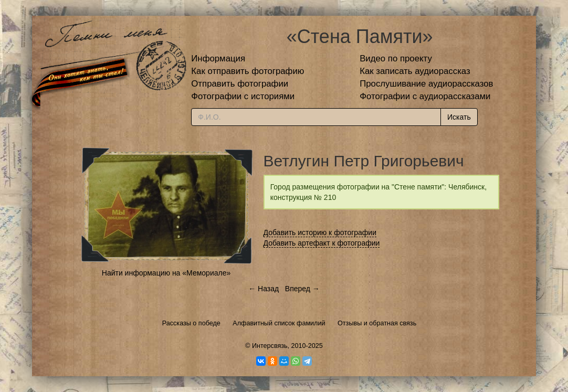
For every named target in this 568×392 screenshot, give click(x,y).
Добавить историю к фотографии (320, 232)
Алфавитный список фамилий (279, 323)
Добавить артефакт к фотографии (322, 243)
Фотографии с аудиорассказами (425, 96)
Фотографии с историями (243, 96)
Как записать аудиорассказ (415, 71)
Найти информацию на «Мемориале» (166, 273)
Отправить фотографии (240, 84)
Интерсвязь (270, 346)
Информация (218, 59)
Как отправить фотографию (248, 71)
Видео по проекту (396, 59)
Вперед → (302, 289)
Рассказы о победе (191, 323)
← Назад (264, 289)
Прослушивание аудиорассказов (426, 84)
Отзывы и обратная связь (377, 323)
